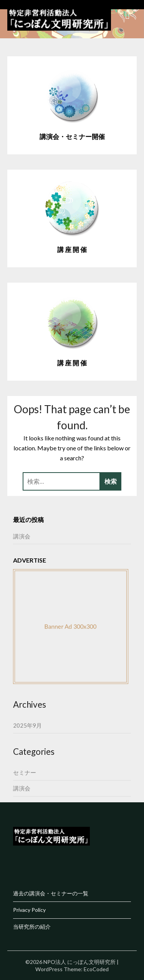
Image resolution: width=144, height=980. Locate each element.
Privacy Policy (29, 910)
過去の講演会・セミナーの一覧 (51, 893)
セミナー (25, 772)
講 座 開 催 (72, 249)
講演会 (22, 536)
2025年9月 (27, 725)
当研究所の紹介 (32, 927)
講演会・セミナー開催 (72, 137)
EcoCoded (96, 969)
